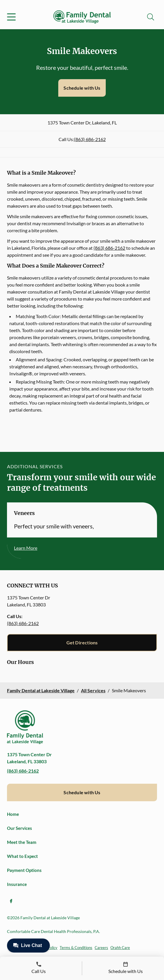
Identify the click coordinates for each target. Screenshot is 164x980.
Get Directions (82, 642)
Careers (101, 948)
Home (13, 814)
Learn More (26, 548)
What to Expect (22, 856)
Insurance (17, 884)
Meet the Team (22, 842)
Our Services (20, 828)
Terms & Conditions (76, 948)
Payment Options (24, 870)
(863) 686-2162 (90, 139)
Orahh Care (120, 948)
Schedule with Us (82, 88)
